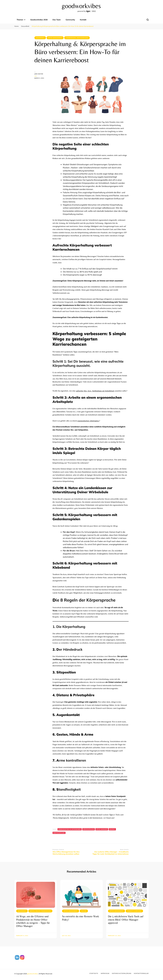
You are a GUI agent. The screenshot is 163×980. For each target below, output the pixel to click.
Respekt (112, 829)
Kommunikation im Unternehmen (70, 829)
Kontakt (83, 20)
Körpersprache (89, 829)
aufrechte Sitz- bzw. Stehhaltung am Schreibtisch (95, 391)
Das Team (57, 20)
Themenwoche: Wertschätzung (77, 38)
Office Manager (102, 829)
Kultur (84, 911)
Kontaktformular (141, 973)
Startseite (94, 973)
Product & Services (134, 911)
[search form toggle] (148, 20)
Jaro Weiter (39, 74)
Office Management (55, 38)
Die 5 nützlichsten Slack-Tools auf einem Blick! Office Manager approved (126, 920)
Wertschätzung (59, 833)
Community (70, 20)
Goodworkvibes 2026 (39, 20)
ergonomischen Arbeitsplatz (88, 421)
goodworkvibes (33, 974)
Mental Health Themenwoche (40, 911)
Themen (20, 20)
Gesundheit (40, 38)
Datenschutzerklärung (122, 973)
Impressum (105, 973)
